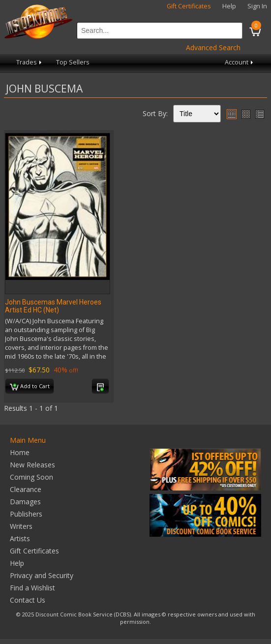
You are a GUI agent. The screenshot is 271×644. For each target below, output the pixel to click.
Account (240, 62)
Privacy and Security (42, 575)
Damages (25, 502)
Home (20, 452)
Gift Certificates (189, 6)
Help (229, 6)
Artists (20, 538)
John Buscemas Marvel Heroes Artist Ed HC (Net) (53, 306)
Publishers (26, 514)
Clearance (26, 489)
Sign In (257, 6)
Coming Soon (31, 477)
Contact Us (28, 600)
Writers (21, 526)
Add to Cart (30, 387)
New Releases (32, 465)
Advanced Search (213, 47)
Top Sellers (73, 62)
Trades (30, 62)
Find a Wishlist (32, 588)
